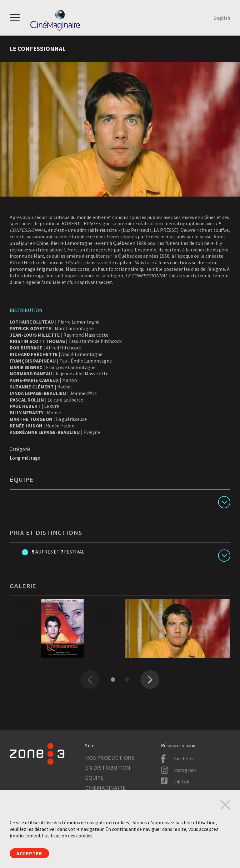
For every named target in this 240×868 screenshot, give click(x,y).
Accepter (29, 853)
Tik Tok (181, 782)
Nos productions (110, 758)
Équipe (95, 778)
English (222, 18)
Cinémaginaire (105, 788)
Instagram (185, 770)
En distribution (108, 768)
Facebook (184, 758)
